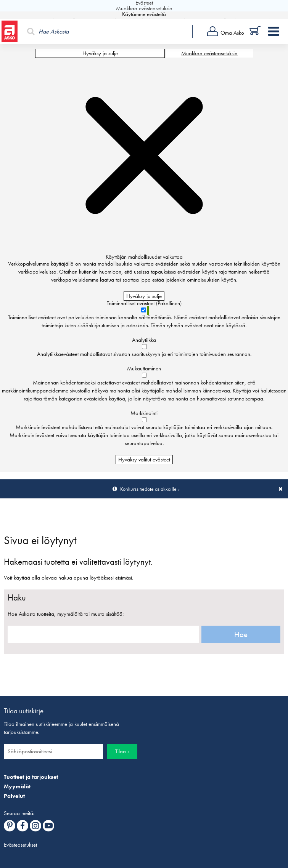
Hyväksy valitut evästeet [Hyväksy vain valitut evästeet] (144, 460)
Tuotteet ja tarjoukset (31, 777)
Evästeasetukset (20, 845)
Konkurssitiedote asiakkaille (148, 489)
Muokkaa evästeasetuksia (209, 53)
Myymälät (17, 786)
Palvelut (14, 796)
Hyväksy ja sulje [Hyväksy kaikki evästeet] (100, 53)
